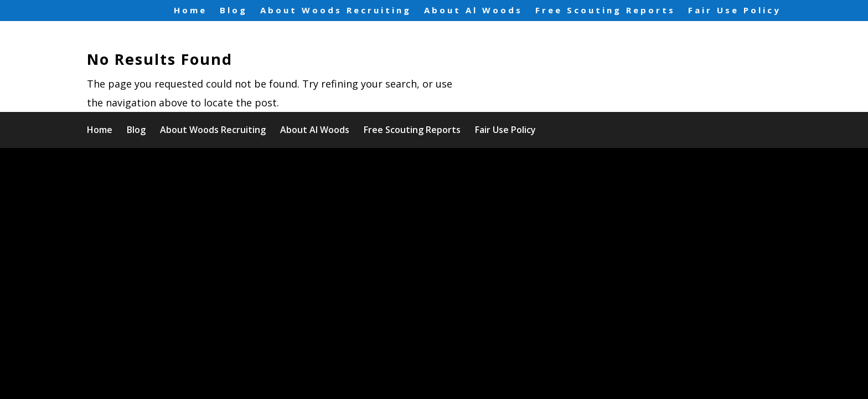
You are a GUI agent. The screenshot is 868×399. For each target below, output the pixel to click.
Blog (234, 11)
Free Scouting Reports (605, 11)
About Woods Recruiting (336, 11)
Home (190, 11)
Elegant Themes (184, 165)
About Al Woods (473, 11)
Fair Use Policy (735, 11)
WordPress (314, 165)
